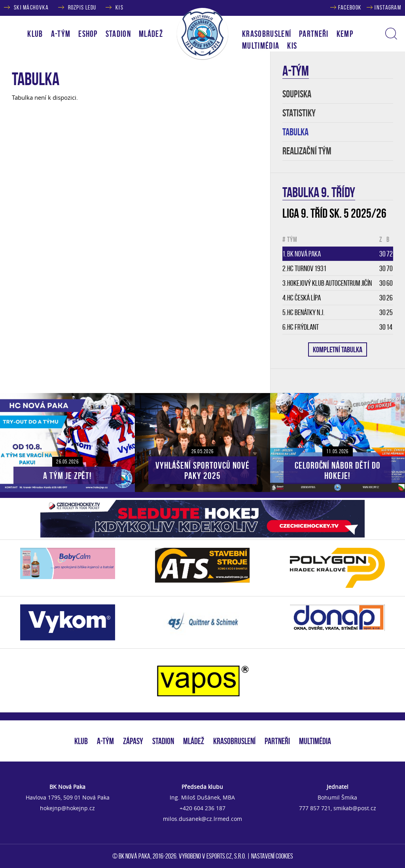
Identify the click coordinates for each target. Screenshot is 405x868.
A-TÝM (105, 741)
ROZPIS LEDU (82, 7)
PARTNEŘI (314, 34)
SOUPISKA (297, 94)
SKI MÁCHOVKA (31, 7)
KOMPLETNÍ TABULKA (338, 349)
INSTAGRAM (388, 7)
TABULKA (295, 132)
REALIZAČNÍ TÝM (307, 151)
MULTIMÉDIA (315, 741)
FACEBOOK (350, 7)
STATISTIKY (299, 113)
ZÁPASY (133, 741)
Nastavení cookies (272, 856)
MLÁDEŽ (194, 741)
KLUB (81, 741)
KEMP (345, 34)
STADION (163, 741)
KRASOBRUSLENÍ (267, 34)
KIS (119, 7)
